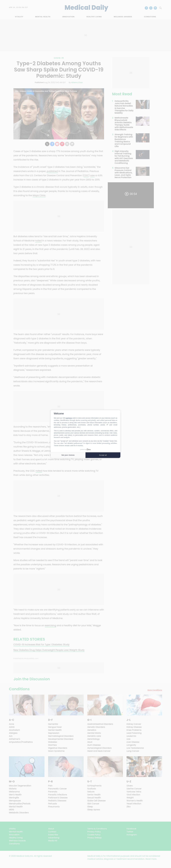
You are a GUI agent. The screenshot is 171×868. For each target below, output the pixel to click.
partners (69, 418)
